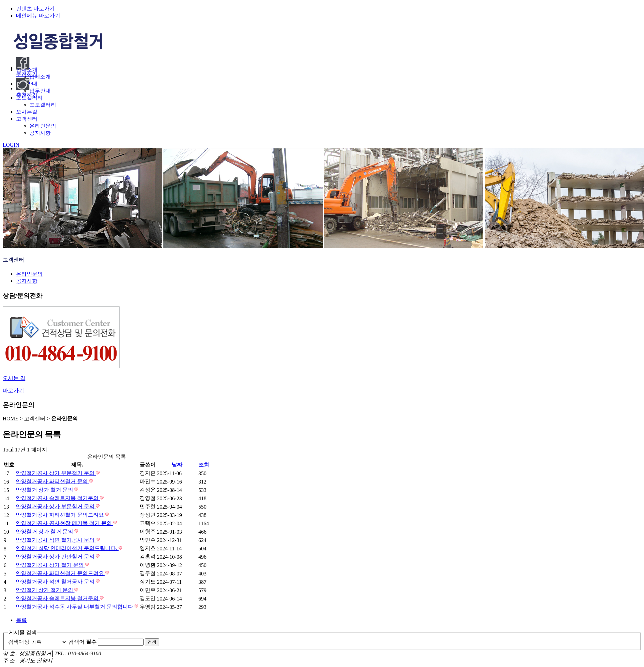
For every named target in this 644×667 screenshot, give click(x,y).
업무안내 (40, 91)
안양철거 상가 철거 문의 (45, 490)
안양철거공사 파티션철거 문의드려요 (60, 515)
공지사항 (40, 133)
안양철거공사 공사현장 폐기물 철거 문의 (64, 523)
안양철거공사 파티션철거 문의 (52, 481)
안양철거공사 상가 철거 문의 (50, 565)
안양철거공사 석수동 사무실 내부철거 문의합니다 (75, 607)
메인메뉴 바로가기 (38, 16)
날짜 (177, 465)
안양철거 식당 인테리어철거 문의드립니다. (67, 548)
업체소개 (40, 77)
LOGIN (11, 145)
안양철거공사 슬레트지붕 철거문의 (58, 498)
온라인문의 (43, 126)
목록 (21, 620)
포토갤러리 (43, 105)
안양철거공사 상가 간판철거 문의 (56, 557)
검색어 (83, 642)
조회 (204, 465)
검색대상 (19, 642)
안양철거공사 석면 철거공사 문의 (56, 540)
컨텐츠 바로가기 (35, 9)
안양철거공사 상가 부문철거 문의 (56, 473)
